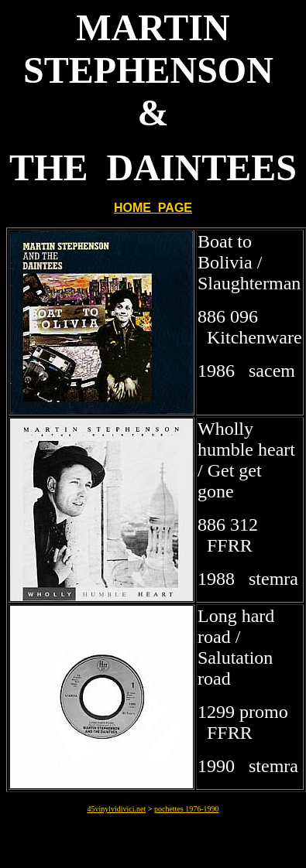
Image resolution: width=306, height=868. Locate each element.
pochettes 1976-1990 (187, 809)
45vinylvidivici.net (116, 809)
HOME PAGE (153, 208)
